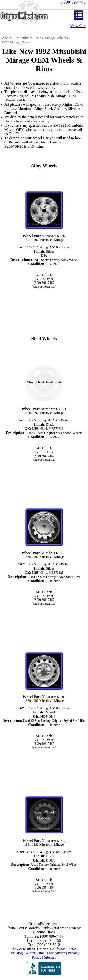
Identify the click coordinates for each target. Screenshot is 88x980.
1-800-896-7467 (74, 2)
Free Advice (56, 953)
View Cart (78, 26)
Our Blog (16, 953)
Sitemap (50, 957)
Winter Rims (35, 953)
